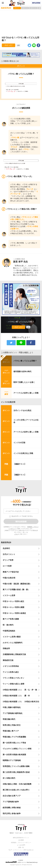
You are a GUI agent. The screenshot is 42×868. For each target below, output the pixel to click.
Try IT (21, 3)
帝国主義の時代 (9, 719)
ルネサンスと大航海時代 (13, 643)
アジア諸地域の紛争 (11, 802)
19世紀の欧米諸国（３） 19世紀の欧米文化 (21, 702)
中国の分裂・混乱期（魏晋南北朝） (17, 584)
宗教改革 (6, 648)
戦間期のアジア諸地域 (12, 760)
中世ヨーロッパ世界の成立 (13, 601)
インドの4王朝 (19, 443)
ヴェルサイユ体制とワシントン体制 (17, 749)
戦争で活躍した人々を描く (24, 382)
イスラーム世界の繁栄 (12, 637)
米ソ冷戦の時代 (9, 778)
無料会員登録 (36, 3)
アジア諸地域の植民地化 (13, 713)
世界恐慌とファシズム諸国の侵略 (16, 766)
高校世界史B (6, 542)
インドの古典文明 (8, 402)
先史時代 (6, 548)
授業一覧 (21, 847)
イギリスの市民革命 (11, 666)
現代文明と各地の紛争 (12, 813)
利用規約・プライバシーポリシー (21, 843)
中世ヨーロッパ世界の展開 (13, 607)
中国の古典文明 (9, 578)
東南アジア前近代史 (11, 572)
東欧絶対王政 (8, 660)
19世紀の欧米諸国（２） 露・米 (17, 696)
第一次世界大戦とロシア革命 (14, 743)
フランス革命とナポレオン (13, 678)
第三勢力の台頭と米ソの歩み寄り (16, 790)
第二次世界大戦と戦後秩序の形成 (16, 772)
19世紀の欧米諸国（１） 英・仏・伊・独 (20, 690)
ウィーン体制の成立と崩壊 (13, 684)
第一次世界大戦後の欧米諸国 (14, 755)
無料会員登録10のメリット (21, 838)
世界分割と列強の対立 (12, 725)
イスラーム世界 (9, 595)
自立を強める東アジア (12, 796)
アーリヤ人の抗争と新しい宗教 (26, 393)
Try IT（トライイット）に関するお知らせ (21, 850)
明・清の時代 (8, 625)
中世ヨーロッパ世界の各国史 (14, 613)
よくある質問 (21, 845)
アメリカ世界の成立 (11, 672)
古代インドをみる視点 (22, 410)
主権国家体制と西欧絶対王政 (14, 654)
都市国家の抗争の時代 (22, 372)
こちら (16, 534)
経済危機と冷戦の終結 (12, 808)
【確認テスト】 (20, 464)
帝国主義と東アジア (11, 731)
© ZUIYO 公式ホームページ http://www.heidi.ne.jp (21, 861)
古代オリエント (9, 554)
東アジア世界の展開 (11, 619)
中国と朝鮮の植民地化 (12, 707)
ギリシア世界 (8, 560)
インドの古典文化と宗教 (23, 453)
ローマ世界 (7, 566)
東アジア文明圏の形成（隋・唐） (16, 590)
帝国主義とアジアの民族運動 (14, 737)
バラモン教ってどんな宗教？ (25, 361)
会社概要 (21, 840)
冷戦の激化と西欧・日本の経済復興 (17, 784)
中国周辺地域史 (9, 631)
